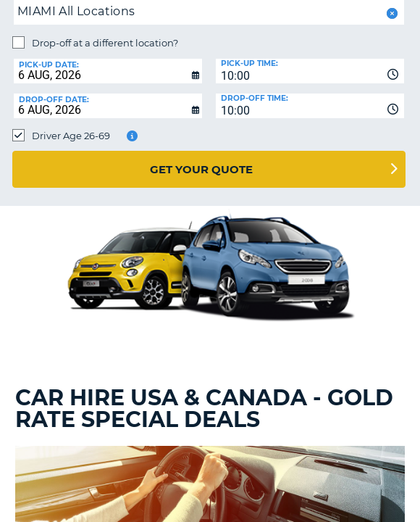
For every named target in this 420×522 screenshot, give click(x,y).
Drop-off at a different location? (105, 43)
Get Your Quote (201, 169)
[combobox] (310, 71)
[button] (391, 13)
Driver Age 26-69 (71, 136)
